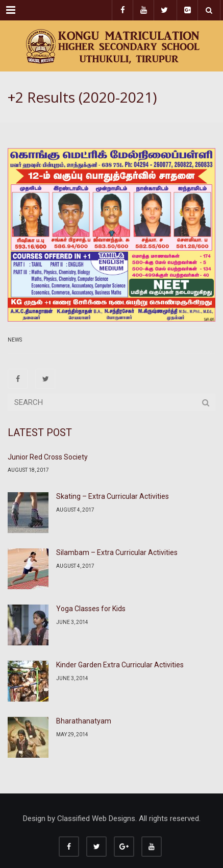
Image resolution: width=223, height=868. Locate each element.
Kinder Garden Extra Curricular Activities (120, 665)
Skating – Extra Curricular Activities (113, 496)
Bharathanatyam (84, 721)
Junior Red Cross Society (48, 457)
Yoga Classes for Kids (91, 609)
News (15, 340)
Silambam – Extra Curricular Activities (117, 552)
